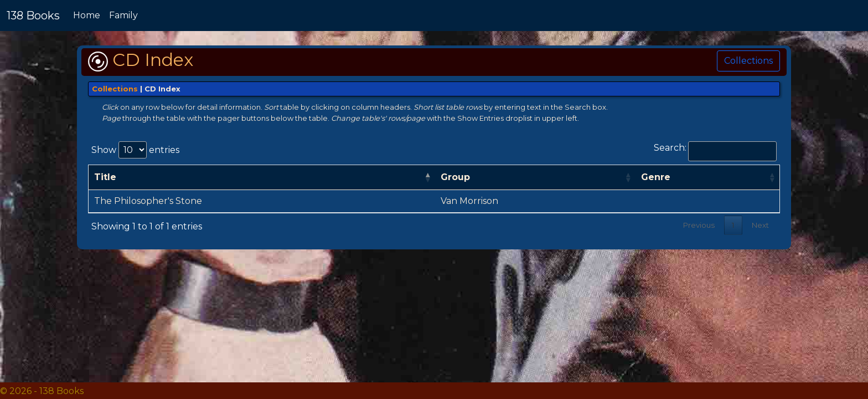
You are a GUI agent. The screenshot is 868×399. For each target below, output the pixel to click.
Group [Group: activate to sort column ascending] (455, 177)
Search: (715, 151)
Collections (748, 61)
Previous (699, 225)
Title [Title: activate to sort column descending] (105, 177)
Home (87, 15)
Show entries (135, 150)
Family (123, 15)
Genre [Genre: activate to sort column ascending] (656, 177)
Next (760, 225)
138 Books (33, 16)
